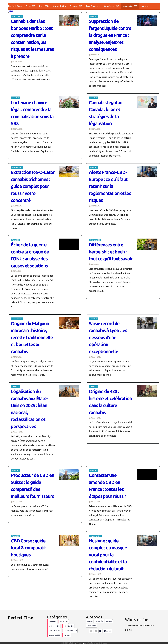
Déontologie (91, 625)
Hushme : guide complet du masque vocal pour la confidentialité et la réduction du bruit (108, 555)
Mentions (104, 643)
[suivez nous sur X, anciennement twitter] (91, 631)
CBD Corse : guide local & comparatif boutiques (28, 548)
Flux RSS (107, 631)
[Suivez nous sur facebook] (96, 631)
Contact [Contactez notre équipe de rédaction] (90, 621)
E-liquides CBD (76, 6)
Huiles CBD (44, 6)
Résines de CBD (59, 6)
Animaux (145, 6)
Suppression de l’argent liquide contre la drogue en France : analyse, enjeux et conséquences (110, 35)
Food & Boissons (93, 6)
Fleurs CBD (31, 6)
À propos (109, 621)
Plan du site (99, 621)
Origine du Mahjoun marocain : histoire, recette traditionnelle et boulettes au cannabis (32, 337)
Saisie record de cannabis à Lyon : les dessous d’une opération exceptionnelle (108, 337)
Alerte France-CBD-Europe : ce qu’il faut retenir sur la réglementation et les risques (110, 186)
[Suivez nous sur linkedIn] (100, 631)
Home (10, 11)
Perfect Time (15, 6)
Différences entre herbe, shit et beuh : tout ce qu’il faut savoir (111, 252)
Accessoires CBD (130, 6)
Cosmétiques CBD (112, 6)
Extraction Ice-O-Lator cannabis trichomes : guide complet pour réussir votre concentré (33, 186)
